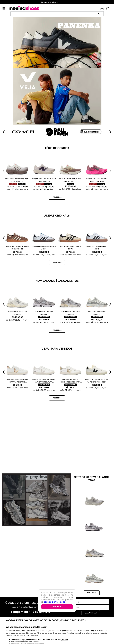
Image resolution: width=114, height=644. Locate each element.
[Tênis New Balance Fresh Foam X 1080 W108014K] (44, 171)
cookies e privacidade (54, 602)
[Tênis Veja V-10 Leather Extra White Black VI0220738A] (97, 372)
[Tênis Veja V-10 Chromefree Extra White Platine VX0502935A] (17, 372)
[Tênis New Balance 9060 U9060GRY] (70, 304)
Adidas (65, 640)
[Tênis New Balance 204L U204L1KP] (94, 522)
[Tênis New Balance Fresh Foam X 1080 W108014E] (17, 171)
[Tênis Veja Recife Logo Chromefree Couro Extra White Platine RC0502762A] (70, 372)
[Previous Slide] (4, 132)
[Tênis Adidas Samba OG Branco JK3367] (44, 238)
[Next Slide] (110, 132)
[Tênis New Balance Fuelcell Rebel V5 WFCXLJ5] (70, 171)
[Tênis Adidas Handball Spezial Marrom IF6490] (17, 238)
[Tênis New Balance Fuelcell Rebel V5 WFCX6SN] (94, 497)
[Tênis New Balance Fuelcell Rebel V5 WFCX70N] (97, 171)
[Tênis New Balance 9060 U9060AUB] (97, 304)
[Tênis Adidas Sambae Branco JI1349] (97, 238)
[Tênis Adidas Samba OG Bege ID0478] (70, 238)
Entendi (57, 607)
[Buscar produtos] (100, 14)
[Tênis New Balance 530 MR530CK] (44, 304)
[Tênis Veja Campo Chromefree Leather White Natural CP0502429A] (44, 372)
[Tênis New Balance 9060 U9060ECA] (17, 304)
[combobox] (57, 14)
